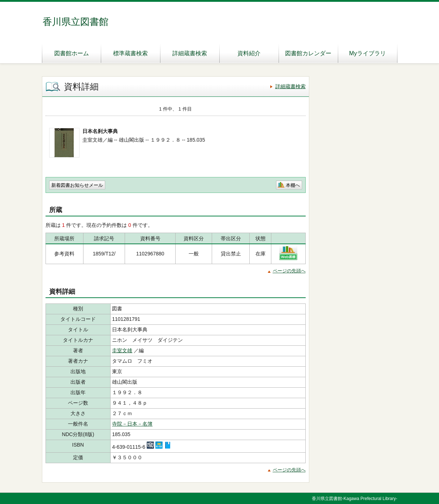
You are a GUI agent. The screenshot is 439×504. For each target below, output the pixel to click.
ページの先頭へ (289, 271)
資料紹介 (249, 53)
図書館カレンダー (308, 53)
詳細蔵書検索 (190, 53)
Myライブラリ (367, 53)
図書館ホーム (72, 53)
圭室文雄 (122, 350)
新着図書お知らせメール (77, 185)
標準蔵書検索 (130, 53)
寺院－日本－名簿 (132, 424)
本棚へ (293, 185)
